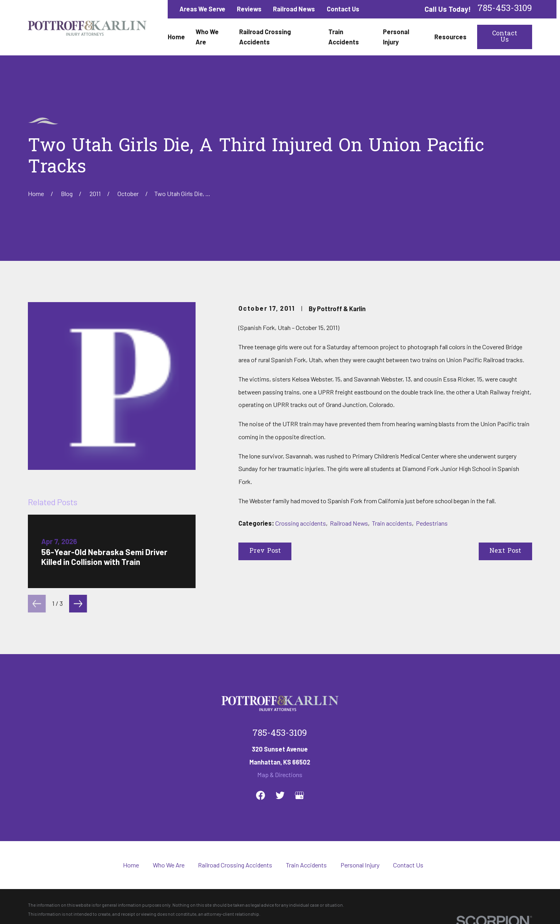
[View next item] (78, 604)
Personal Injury (360, 865)
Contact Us (343, 9)
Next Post (505, 551)
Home (131, 865)
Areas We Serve (202, 9)
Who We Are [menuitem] (207, 37)
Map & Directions (280, 775)
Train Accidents (306, 865)
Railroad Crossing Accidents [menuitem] (265, 37)
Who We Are (169, 865)
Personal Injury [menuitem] (396, 37)
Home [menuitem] (176, 37)
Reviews (249, 9)
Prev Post (265, 551)
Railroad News (294, 9)
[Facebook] (261, 795)
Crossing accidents (301, 523)
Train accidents (392, 523)
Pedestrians (432, 523)
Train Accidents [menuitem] (344, 37)
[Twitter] (280, 795)
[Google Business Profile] (299, 795)
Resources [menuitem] (450, 37)
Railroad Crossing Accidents (235, 865)
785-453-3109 (505, 9)
